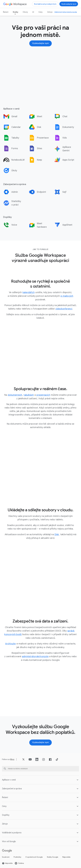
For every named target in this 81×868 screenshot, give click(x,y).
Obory (25, 12)
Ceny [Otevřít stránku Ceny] (41, 12)
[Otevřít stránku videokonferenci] (64, 309)
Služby (16, 12)
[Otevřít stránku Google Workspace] (15, 4)
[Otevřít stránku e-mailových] (67, 296)
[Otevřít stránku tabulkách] (29, 395)
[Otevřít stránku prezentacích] (43, 395)
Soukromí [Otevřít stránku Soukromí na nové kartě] (6, 856)
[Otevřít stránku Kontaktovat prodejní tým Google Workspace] (45, 4)
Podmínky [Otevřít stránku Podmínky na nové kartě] (17, 856)
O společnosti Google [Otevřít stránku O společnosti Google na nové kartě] (34, 856)
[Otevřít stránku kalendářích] (29, 292)
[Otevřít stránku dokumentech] (15, 395)
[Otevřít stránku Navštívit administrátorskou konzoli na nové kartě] (66, 12)
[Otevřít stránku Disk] (57, 534)
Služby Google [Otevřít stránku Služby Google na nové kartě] (53, 856)
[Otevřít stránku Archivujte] (10, 643)
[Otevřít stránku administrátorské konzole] (35, 656)
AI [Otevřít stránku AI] (33, 12)
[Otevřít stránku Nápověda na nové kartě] (7, 862)
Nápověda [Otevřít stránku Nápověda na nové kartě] (66, 856)
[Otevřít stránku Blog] (12, 758)
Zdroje (50, 12)
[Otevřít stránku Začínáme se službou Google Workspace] (69, 4)
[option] (15, 116)
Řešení (6, 12)
